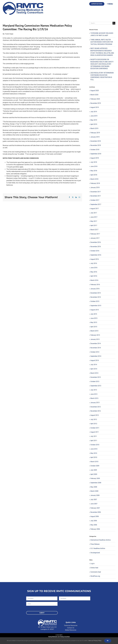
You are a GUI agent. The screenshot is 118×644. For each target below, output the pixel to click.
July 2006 (94, 521)
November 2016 (96, 247)
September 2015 (96, 306)
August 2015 (95, 310)
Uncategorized (95, 553)
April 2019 (94, 124)
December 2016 (96, 242)
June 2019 (94, 116)
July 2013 (94, 390)
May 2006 (94, 525)
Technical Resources (71, 625)
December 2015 (96, 293)
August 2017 (95, 209)
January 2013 (95, 403)
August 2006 (95, 516)
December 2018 (96, 141)
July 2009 (94, 470)
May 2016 (94, 272)
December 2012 (96, 407)
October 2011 (95, 428)
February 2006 (95, 529)
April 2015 (94, 327)
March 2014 (94, 373)
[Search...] (101, 23)
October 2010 (95, 445)
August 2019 (95, 107)
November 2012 (96, 411)
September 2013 (96, 386)
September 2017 (96, 204)
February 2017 (95, 234)
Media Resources (71, 630)
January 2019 (95, 137)
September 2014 (96, 356)
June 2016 (94, 268)
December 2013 (96, 377)
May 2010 (94, 453)
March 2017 (94, 230)
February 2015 (95, 335)
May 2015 (94, 322)
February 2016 (95, 285)
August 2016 (95, 259)
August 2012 (95, 415)
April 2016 (94, 276)
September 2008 (96, 483)
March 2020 (94, 95)
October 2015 (95, 301)
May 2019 (94, 120)
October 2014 (95, 352)
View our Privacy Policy (95, 641)
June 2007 (94, 504)
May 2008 (94, 487)
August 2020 (95, 91)
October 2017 (95, 200)
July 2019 (94, 112)
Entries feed (94, 568)
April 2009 (94, 474)
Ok (108, 641)
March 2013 (94, 398)
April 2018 (94, 175)
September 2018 (96, 154)
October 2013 (95, 381)
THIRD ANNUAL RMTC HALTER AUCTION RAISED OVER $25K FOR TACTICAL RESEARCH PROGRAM (102, 42)
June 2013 (94, 394)
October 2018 (95, 150)
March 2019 (94, 128)
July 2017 (94, 213)
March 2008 (94, 491)
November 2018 (96, 145)
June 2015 (94, 318)
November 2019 (96, 103)
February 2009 (95, 478)
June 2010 (94, 449)
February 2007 (95, 508)
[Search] (114, 23)
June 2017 (94, 217)
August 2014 (95, 360)
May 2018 (94, 171)
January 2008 (95, 495)
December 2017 (96, 192)
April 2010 (94, 457)
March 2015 (94, 331)
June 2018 (94, 166)
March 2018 (94, 179)
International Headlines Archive (101, 540)
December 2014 (96, 343)
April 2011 (94, 441)
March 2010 (94, 462)
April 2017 (94, 225)
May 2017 (94, 221)
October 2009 (95, 466)
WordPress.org (95, 576)
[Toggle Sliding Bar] (110, 4)
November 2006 (96, 512)
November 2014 (96, 348)
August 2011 (95, 432)
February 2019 (95, 133)
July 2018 (94, 162)
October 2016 (95, 251)
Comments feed (96, 572)
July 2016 (94, 263)
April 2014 (94, 369)
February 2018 (95, 183)
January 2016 (95, 289)
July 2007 (94, 499)
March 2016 (94, 280)
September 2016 (96, 255)
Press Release (95, 544)
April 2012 (94, 424)
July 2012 (94, 419)
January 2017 (95, 238)
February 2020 (95, 99)
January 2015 (95, 339)
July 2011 (94, 436)
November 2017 (96, 196)
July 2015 (94, 314)
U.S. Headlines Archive (98, 548)
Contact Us (71, 628)
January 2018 (95, 187)
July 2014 (94, 365)
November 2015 (96, 297)
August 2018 (95, 158)
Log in (92, 564)
